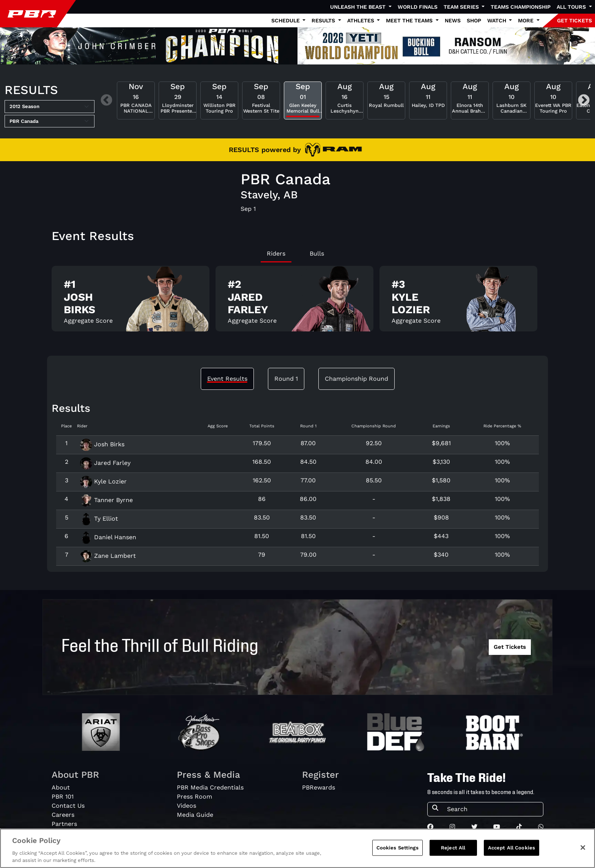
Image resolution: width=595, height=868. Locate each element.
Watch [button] (497, 20)
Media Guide (195, 815)
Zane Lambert (108, 556)
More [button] (527, 20)
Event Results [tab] (227, 379)
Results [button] (324, 20)
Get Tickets (510, 647)
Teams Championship (521, 7)
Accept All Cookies (512, 848)
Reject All (453, 848)
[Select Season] (50, 107)
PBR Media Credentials (210, 787)
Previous (106, 100)
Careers (63, 815)
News (453, 20)
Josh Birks (102, 444)
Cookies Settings (397, 848)
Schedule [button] (286, 20)
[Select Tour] (50, 121)
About (61, 787)
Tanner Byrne (106, 500)
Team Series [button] (462, 7)
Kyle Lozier (103, 481)
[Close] (583, 848)
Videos (187, 806)
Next (584, 100)
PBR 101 (63, 797)
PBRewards (319, 787)
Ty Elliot (99, 519)
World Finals (418, 7)
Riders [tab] (276, 253)
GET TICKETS (575, 20)
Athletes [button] (361, 20)
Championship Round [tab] (357, 379)
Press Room (194, 797)
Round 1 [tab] (286, 379)
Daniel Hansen (108, 537)
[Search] (493, 809)
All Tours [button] (572, 7)
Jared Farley (105, 463)
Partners (64, 824)
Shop (474, 20)
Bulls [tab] (317, 253)
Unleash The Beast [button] (359, 7)
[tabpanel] (297, 302)
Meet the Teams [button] (410, 20)
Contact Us (68, 806)
